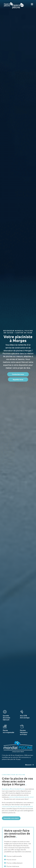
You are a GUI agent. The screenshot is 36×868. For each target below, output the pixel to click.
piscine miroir (29, 797)
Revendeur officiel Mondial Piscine (13, 789)
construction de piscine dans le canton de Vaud (17, 806)
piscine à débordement (17, 797)
